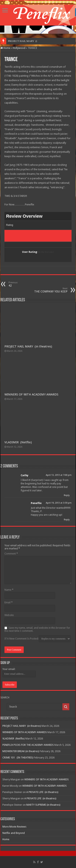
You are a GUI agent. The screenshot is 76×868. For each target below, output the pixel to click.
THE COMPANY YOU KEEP (47, 290)
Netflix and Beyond (14, 833)
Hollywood (19, 48)
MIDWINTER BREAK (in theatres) (21, 751)
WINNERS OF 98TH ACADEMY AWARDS (31, 394)
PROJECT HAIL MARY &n (23, 41)
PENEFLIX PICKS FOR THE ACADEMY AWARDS (28, 745)
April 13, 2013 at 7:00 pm (59, 475)
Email (9, 602)
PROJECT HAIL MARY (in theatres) (28, 346)
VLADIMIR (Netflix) (18, 442)
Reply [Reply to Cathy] (67, 495)
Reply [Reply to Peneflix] (67, 520)
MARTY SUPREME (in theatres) (43, 805)
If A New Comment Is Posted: (37, 639)
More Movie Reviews (14, 827)
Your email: (9, 669)
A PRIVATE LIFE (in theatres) (42, 792)
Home (5, 48)
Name (9, 590)
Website (9, 615)
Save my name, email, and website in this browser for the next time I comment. (37, 629)
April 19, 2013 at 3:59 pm (59, 503)
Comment (11, 554)
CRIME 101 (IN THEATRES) (18, 758)
